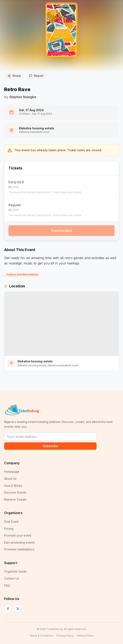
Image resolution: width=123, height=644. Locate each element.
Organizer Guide (15, 571)
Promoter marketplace (19, 549)
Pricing (9, 529)
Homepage (12, 472)
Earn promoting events (20, 542)
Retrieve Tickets (15, 499)
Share (14, 76)
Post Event (11, 522)
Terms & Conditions (41, 636)
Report (36, 76)
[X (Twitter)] (18, 609)
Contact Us (12, 578)
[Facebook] (8, 609)
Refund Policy (85, 636)
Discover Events (15, 492)
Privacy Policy (65, 636)
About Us (10, 479)
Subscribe (50, 446)
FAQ (7, 585)
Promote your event (18, 535)
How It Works (13, 486)
